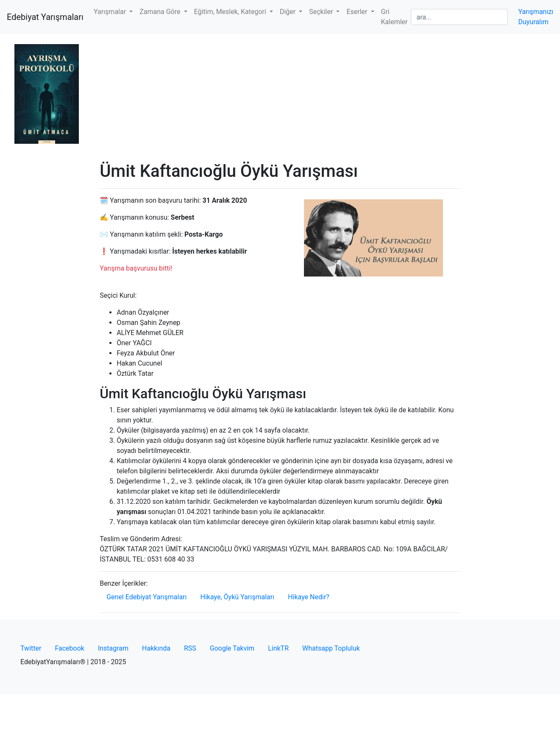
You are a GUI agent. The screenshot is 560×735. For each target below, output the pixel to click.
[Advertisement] (280, 98)
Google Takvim (232, 648)
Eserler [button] (358, 12)
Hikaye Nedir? (309, 597)
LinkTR (278, 648)
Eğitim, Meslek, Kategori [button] (231, 12)
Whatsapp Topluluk (331, 648)
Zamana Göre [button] (161, 12)
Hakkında (156, 648)
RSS (190, 648)
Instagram (113, 648)
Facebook (69, 648)
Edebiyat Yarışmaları (45, 17)
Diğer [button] (288, 12)
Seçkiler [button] (322, 12)
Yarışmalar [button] (111, 12)
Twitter (31, 648)
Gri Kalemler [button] (394, 17)
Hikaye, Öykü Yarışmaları (238, 597)
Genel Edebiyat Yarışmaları (146, 597)
